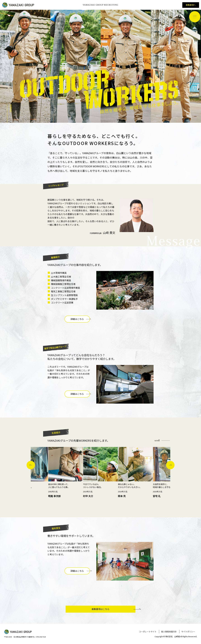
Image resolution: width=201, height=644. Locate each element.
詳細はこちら (80, 319)
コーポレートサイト (148, 632)
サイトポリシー (188, 632)
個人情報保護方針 (169, 632)
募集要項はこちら (113, 609)
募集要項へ (191, 5)
